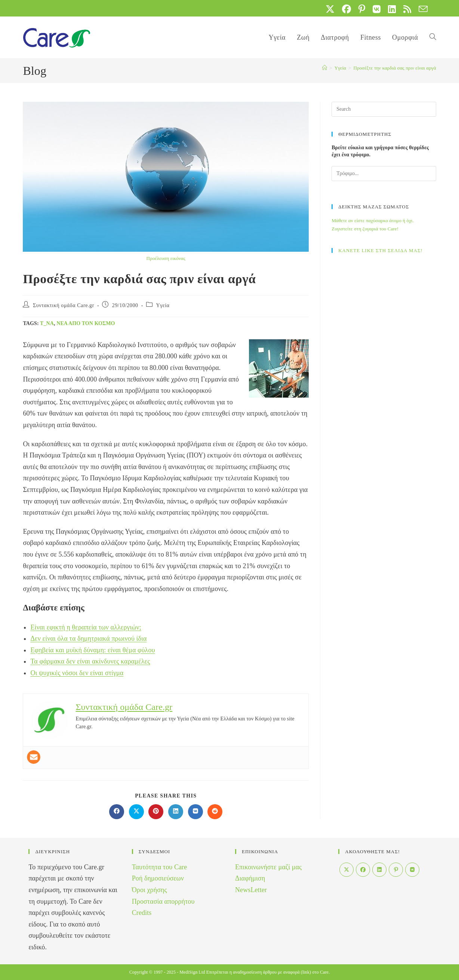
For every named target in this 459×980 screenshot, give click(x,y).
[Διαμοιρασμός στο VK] (195, 812)
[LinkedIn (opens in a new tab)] (392, 9)
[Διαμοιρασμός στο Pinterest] (156, 812)
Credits (142, 913)
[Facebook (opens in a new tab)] (346, 9)
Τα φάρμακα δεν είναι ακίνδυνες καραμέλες (90, 661)
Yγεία (163, 305)
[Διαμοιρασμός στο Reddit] (215, 812)
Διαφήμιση (250, 878)
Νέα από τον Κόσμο (86, 323)
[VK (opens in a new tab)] (377, 9)
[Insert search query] (384, 109)
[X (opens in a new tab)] (330, 9)
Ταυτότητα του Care (160, 867)
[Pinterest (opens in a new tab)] (362, 9)
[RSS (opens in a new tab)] (407, 9)
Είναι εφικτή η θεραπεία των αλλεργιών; (86, 627)
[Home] (325, 68)
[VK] (412, 870)
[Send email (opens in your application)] (421, 9)
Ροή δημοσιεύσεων (158, 878)
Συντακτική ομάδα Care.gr (64, 305)
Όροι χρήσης (150, 890)
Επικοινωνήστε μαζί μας (268, 867)
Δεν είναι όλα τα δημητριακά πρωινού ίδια (88, 638)
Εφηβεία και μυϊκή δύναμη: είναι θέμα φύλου (93, 650)
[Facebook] (363, 870)
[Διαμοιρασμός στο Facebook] (117, 812)
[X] (346, 870)
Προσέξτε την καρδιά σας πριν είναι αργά (395, 68)
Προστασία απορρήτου (163, 901)
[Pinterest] (396, 870)
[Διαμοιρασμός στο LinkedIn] (176, 812)
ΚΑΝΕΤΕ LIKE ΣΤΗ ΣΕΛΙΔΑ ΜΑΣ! (381, 250)
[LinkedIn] (379, 870)
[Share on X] (136, 812)
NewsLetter (251, 890)
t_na (47, 323)
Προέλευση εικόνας (166, 258)
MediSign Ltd (192, 972)
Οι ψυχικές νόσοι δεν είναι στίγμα (77, 673)
